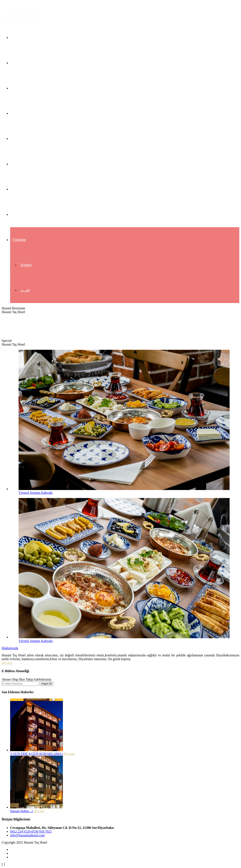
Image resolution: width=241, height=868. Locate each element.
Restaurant (20, 139)
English (26, 265)
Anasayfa (19, 38)
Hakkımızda (21, 63)
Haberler (18, 189)
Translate (19, 240)
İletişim (17, 214)
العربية (25, 290)
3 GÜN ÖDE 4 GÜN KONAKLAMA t (37, 754)
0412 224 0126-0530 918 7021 (31, 831)
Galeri (17, 164)
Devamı (7, 663)
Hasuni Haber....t (22, 811)
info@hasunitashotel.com (27, 835)
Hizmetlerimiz (22, 113)
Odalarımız (20, 88)
